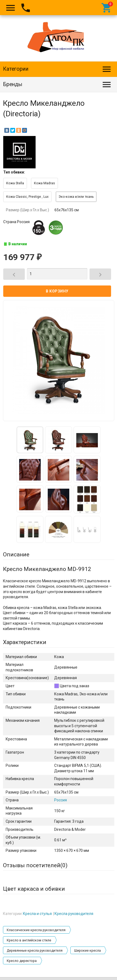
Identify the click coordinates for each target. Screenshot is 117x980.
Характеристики (25, 642)
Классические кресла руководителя (36, 930)
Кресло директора (22, 961)
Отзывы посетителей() (35, 865)
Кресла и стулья (37, 914)
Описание (16, 554)
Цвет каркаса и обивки (34, 889)
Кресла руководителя (74, 914)
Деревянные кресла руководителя (35, 951)
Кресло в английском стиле (29, 940)
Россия (61, 800)
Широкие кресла (87, 951)
